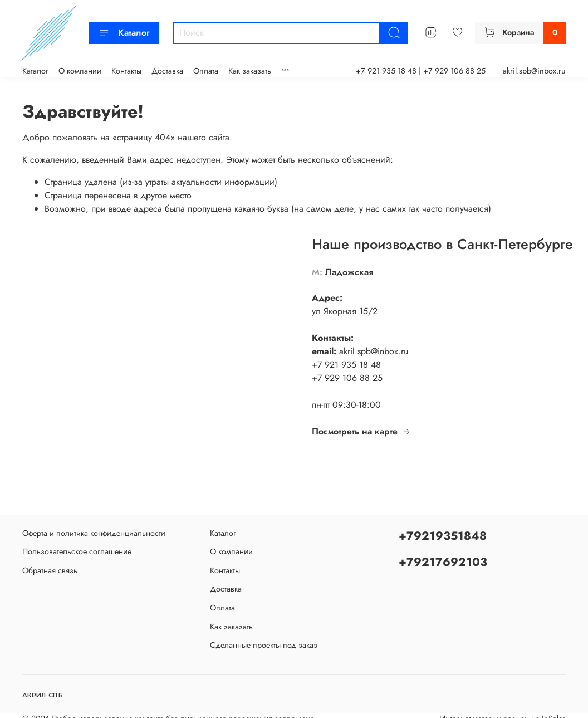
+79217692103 (443, 562)
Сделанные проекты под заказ (264, 645)
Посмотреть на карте (361, 431)
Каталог (124, 33)
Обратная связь (50, 570)
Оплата (206, 71)
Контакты (126, 71)
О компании (80, 71)
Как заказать (250, 71)
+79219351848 (443, 536)
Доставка (167, 71)
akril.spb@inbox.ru (534, 71)
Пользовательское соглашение (77, 551)
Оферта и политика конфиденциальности (94, 533)
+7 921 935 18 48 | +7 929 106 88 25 (421, 71)
